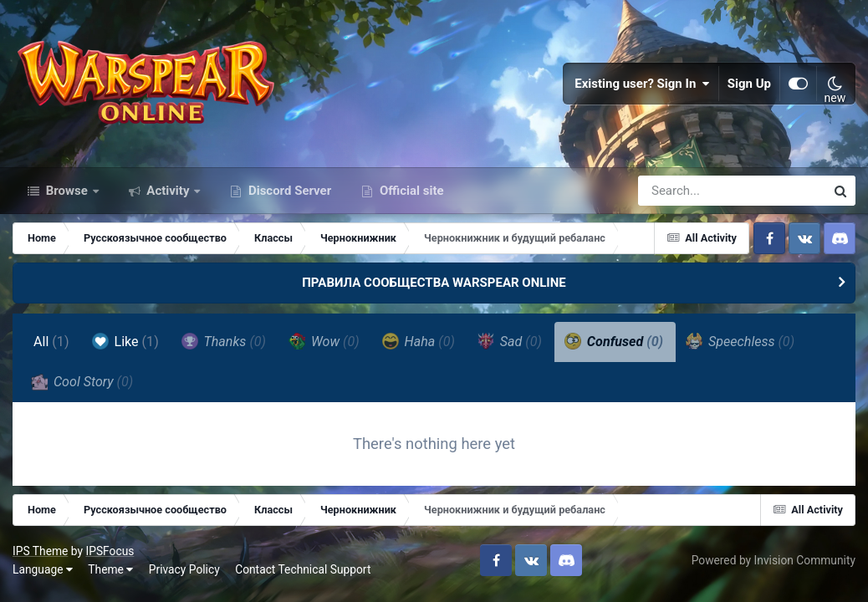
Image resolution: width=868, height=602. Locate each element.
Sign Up (749, 84)
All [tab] (51, 342)
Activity (168, 191)
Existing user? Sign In (642, 84)
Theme (110, 569)
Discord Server (288, 191)
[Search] (684, 191)
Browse (67, 191)
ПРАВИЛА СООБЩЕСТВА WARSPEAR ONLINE (434, 283)
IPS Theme (40, 551)
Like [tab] (125, 341)
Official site (410, 191)
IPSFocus (110, 551)
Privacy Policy (184, 569)
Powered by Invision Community (774, 560)
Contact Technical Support (303, 569)
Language (43, 569)
